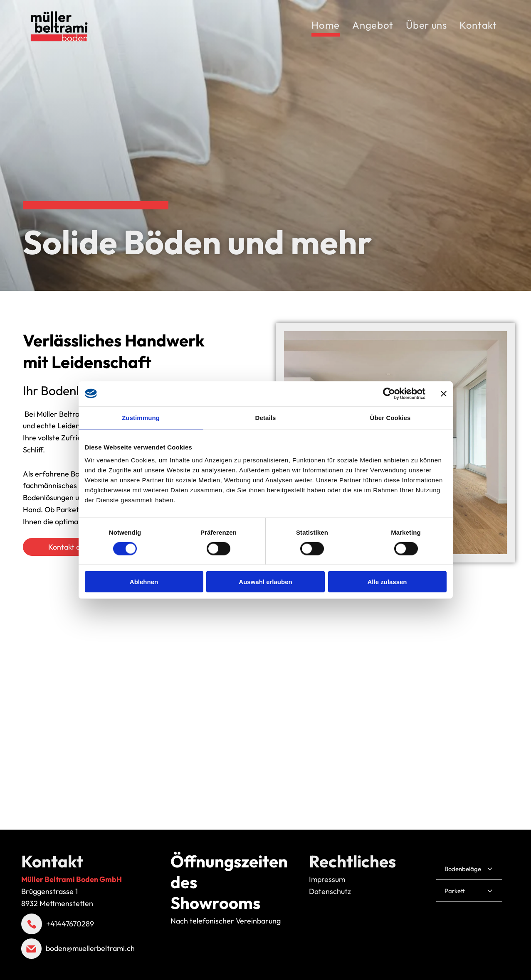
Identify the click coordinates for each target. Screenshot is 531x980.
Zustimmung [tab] (141, 417)
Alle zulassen (387, 582)
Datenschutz (330, 891)
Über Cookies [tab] (390, 417)
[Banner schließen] (444, 393)
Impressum (327, 879)
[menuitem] (326, 26)
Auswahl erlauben (265, 582)
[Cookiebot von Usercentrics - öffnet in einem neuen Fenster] (389, 393)
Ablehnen (144, 582)
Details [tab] (266, 417)
